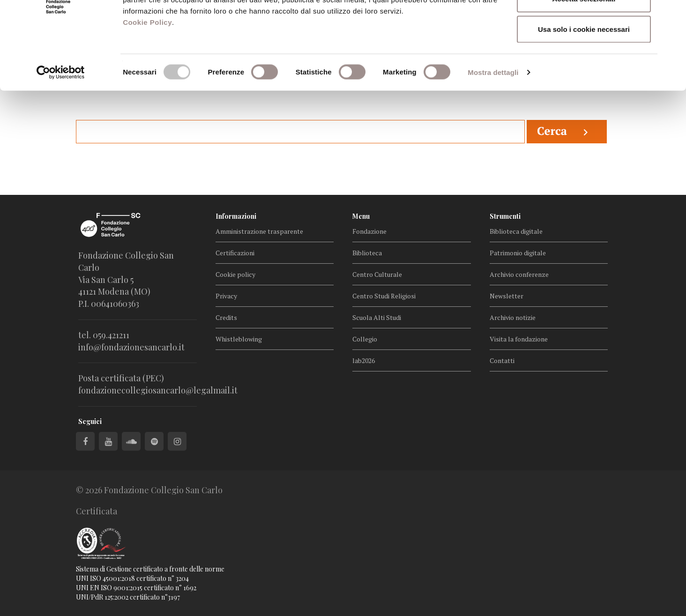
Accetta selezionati (584, 56)
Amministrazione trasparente (259, 231)
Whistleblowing (239, 339)
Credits (226, 317)
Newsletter (507, 296)
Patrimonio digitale (518, 253)
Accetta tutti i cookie (584, 25)
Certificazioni (235, 253)
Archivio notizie (513, 317)
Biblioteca (367, 253)
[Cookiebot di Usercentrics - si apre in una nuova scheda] (61, 129)
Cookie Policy (147, 79)
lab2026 (364, 360)
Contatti (502, 360)
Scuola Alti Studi (377, 317)
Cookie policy (235, 274)
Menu (361, 216)
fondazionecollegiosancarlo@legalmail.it (158, 390)
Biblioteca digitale (516, 231)
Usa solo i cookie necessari (584, 86)
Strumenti (505, 216)
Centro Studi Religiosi (384, 296)
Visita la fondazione (519, 339)
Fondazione (369, 231)
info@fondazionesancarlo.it (131, 347)
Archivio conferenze (519, 274)
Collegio (365, 339)
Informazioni (236, 216)
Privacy (226, 296)
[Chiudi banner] (671, 15)
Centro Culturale (377, 274)
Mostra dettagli (493, 129)
